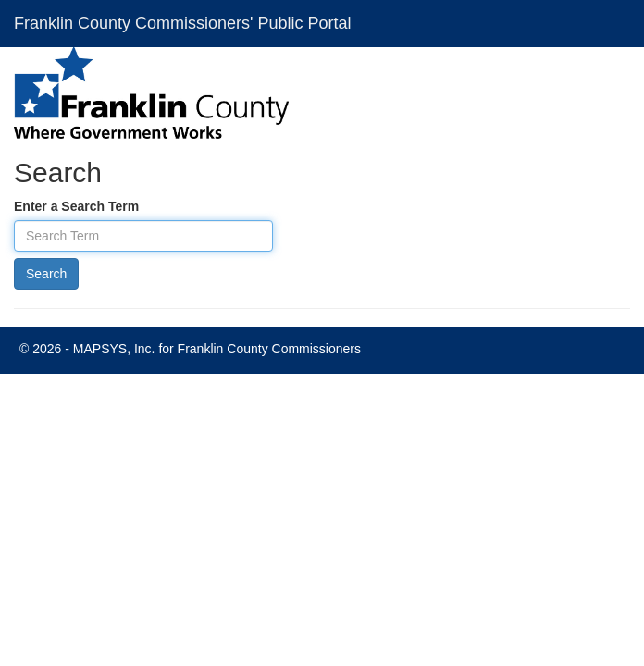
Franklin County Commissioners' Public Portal (183, 23)
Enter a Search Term (76, 206)
